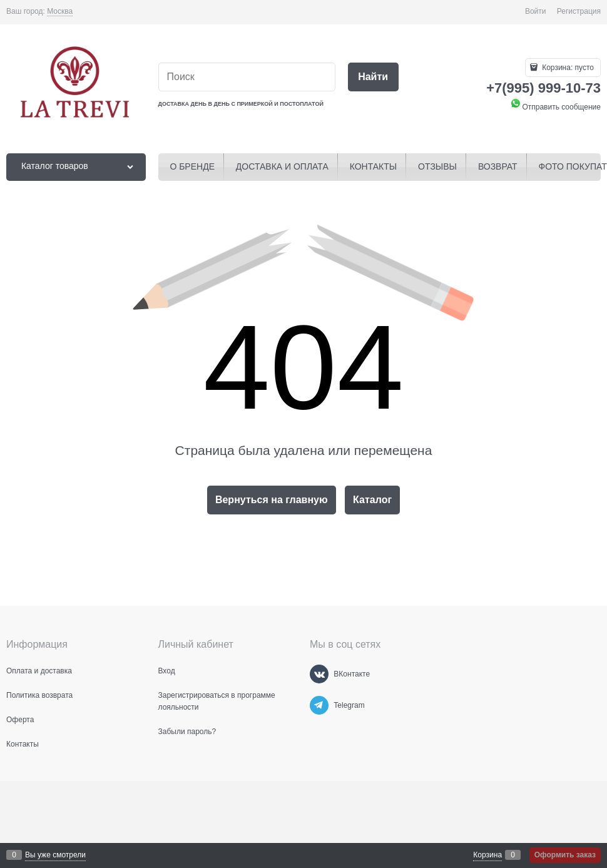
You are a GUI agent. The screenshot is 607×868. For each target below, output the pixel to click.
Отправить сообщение (555, 107)
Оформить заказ (565, 855)
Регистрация (579, 11)
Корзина (487, 855)
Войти (536, 11)
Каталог (372, 500)
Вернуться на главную (272, 500)
